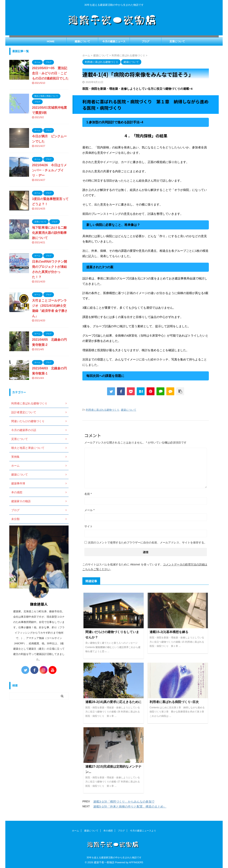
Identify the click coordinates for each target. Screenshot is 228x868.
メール (89, 510)
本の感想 (108, 831)
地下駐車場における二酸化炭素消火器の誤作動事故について (49, 233)
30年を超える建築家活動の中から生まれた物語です (114, 858)
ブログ (146, 41)
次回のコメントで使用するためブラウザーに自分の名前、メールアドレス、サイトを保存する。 (147, 542)
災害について (177, 41)
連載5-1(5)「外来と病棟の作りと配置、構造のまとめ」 (130, 806)
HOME (51, 41)
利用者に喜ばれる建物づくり (103, 410)
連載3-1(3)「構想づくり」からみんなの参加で (124, 801)
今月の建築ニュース (114, 41)
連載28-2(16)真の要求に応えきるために (113, 702)
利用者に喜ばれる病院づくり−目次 (174, 702)
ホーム (75, 831)
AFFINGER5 (136, 862)
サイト (89, 526)
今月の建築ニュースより (143, 831)
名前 (88, 494)
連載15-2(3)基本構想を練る (169, 632)
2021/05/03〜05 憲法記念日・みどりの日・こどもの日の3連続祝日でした (50, 73)
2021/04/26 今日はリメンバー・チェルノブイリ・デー (49, 170)
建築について (82, 41)
